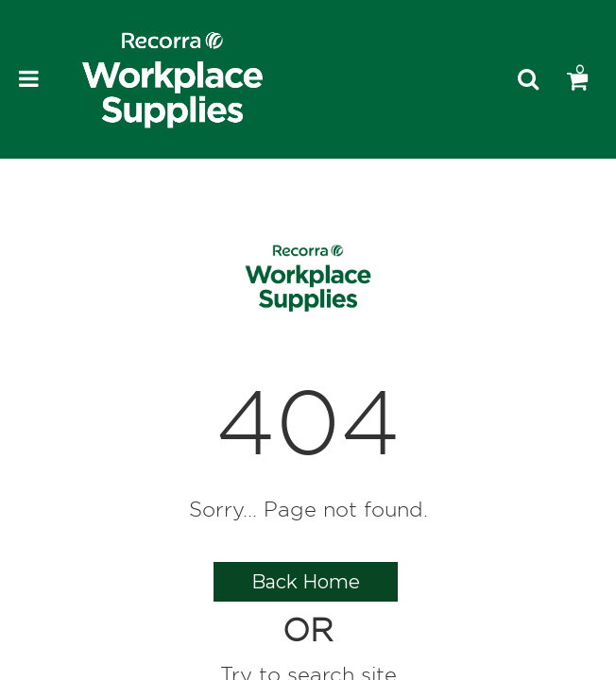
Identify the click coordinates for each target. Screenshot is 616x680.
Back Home (306, 582)
